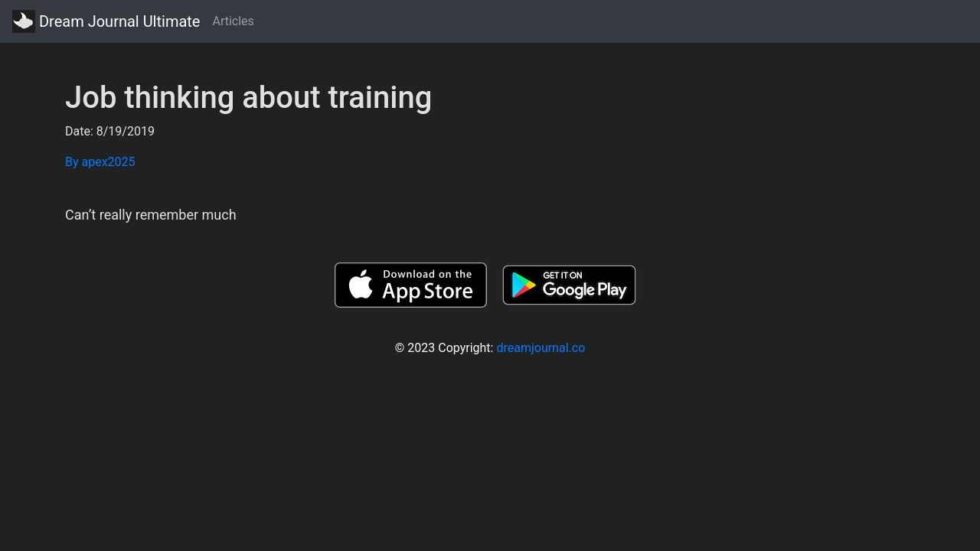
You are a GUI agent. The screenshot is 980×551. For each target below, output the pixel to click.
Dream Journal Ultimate (106, 21)
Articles (233, 21)
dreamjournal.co (541, 348)
